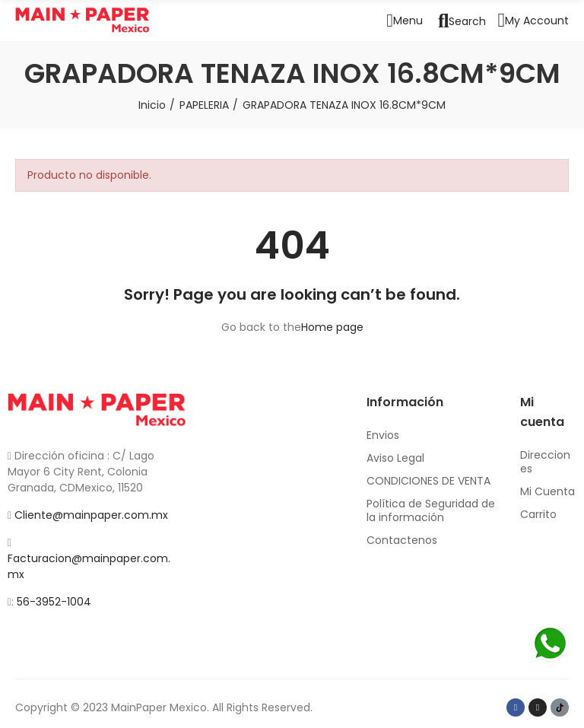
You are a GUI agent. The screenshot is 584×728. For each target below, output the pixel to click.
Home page (332, 327)
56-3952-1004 (54, 602)
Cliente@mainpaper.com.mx (91, 515)
